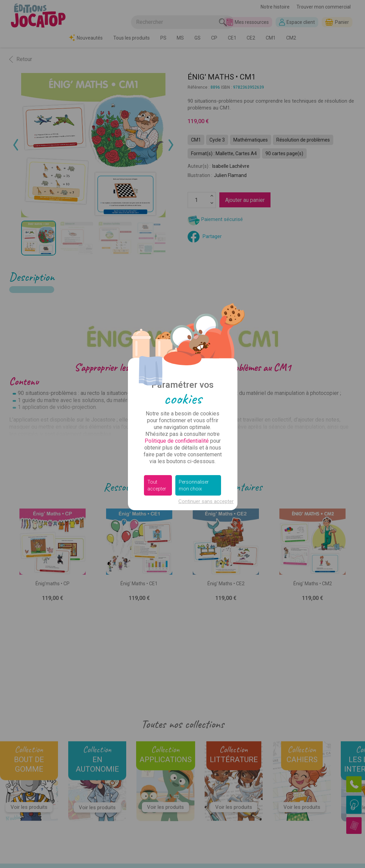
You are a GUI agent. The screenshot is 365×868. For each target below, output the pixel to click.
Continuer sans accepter (206, 501)
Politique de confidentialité (177, 441)
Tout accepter (157, 485)
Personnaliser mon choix (194, 485)
